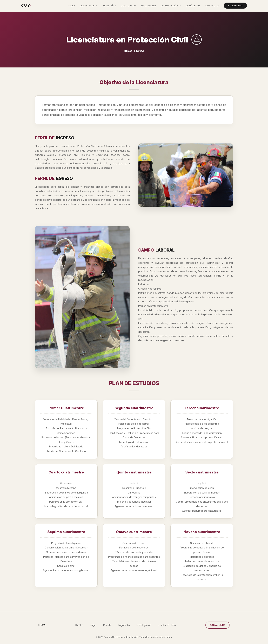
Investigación (144, 625)
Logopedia (124, 625)
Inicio (71, 6)
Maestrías (109, 6)
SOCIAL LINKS (218, 625)
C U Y (26, 5)
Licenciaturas (89, 6)
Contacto (212, 6)
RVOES (79, 625)
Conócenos (193, 6)
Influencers (149, 6)
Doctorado (129, 6)
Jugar (93, 625)
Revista (107, 625)
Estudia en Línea (167, 625)
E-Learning (235, 6)
